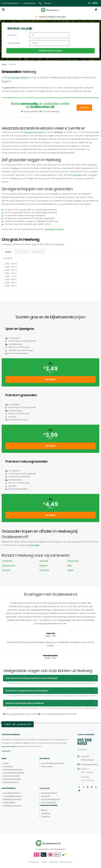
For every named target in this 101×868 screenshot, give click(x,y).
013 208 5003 (84, 742)
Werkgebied (45, 788)
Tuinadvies (46, 813)
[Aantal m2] (49, 35)
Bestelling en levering (12, 799)
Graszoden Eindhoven (50, 799)
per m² (51, 372)
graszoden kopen (18, 77)
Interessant (35, 862)
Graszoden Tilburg (49, 793)
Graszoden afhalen (12, 776)
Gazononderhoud (11, 782)
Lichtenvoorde (9, 565)
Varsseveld (7, 561)
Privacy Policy (47, 766)
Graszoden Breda (49, 802)
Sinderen (43, 565)
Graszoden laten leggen (14, 773)
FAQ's (45, 862)
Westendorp (73, 561)
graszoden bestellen (54, 229)
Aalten (70, 570)
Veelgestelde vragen (12, 796)
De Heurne (44, 570)
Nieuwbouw (38, 252)
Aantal (8, 252)
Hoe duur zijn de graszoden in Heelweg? (24, 703)
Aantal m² (12, 35)
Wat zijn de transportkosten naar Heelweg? (26, 691)
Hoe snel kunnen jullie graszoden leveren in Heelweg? (30, 678)
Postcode (22, 252)
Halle (70, 565)
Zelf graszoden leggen (13, 769)
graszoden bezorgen (33, 132)
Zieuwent (6, 570)
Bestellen (84, 108)
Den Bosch (46, 796)
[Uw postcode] (49, 43)
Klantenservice (29, 3)
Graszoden (8, 766)
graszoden (77, 175)
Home (4, 64)
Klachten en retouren (12, 806)
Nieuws (44, 810)
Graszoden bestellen (12, 779)
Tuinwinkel (45, 816)
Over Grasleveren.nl (10, 3)
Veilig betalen (9, 802)
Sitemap (54, 862)
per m (50, 508)
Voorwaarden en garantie (52, 763)
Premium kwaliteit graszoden (52, 17)
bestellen (35, 545)
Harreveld (44, 561)
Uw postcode (13, 43)
